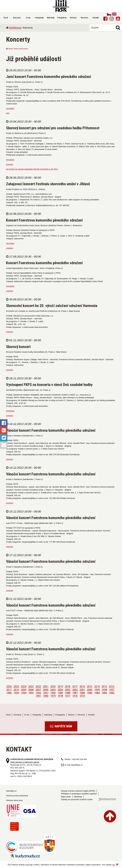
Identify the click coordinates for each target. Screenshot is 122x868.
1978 (60, 696)
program (10, 164)
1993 (31, 693)
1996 (9, 693)
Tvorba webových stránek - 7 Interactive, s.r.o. (107, 799)
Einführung (15, 28)
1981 (38, 696)
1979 (53, 696)
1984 (97, 693)
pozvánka (10, 108)
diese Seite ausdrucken (17, 49)
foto (8, 113)
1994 (24, 693)
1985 (90, 693)
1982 (112, 693)
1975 (82, 696)
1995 (16, 693)
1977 (68, 696)
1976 (75, 696)
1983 (104, 693)
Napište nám (61, 726)
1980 (46, 696)
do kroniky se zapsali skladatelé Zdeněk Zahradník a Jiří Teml (32, 169)
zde (113, 865)
